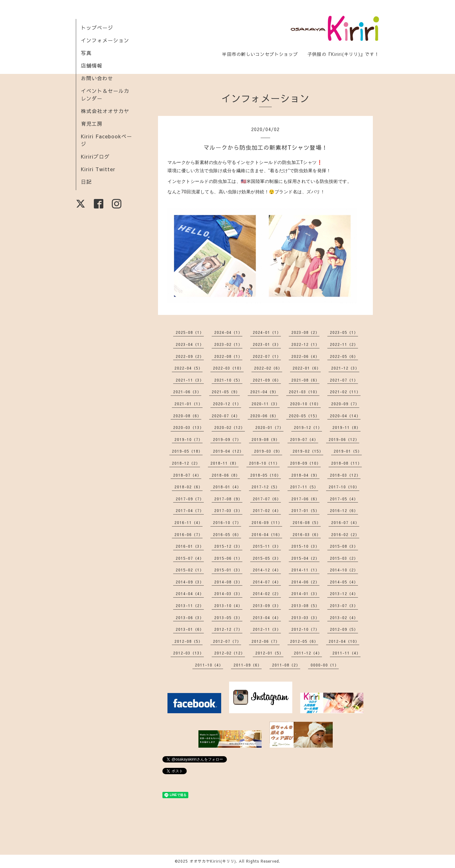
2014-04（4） (190, 594)
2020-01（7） (269, 427)
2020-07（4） (226, 416)
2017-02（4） (267, 510)
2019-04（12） (228, 451)
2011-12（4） (308, 653)
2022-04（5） (188, 368)
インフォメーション (105, 40)
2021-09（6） (267, 380)
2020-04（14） (345, 416)
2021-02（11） (345, 392)
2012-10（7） (305, 629)
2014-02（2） (267, 594)
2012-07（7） (227, 641)
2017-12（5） (266, 487)
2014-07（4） (267, 582)
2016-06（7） (188, 534)
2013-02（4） (344, 618)
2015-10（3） (305, 546)
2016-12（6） (344, 510)
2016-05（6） (227, 534)
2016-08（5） (307, 522)
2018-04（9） (305, 475)
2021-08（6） (305, 380)
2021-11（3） (190, 380)
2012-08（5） (188, 641)
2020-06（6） (264, 416)
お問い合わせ (97, 78)
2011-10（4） (209, 665)
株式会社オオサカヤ (105, 111)
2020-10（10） (305, 404)
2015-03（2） (344, 558)
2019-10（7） (188, 439)
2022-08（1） (228, 356)
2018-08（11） (346, 463)
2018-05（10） (266, 475)
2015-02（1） (190, 570)
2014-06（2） (305, 582)
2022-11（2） (344, 344)
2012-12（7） (228, 629)
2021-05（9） (226, 392)
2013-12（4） (344, 594)
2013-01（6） (190, 629)
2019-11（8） (346, 427)
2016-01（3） (190, 546)
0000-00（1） (325, 665)
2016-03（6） (307, 534)
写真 (86, 53)
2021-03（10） (304, 392)
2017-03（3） (228, 510)
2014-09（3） (190, 582)
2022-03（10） (228, 368)
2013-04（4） (267, 618)
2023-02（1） (228, 344)
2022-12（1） (305, 344)
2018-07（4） (187, 475)
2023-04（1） (190, 344)
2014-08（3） (228, 582)
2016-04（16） (267, 534)
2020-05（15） (304, 416)
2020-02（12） (230, 427)
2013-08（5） (305, 606)
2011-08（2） (286, 665)
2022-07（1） (267, 356)
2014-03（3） (228, 594)
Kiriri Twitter (98, 169)
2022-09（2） (190, 356)
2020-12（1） (227, 404)
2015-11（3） (267, 546)
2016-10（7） (227, 522)
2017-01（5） (305, 510)
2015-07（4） (190, 558)
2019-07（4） (304, 439)
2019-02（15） (308, 451)
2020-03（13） (188, 427)
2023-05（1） (344, 332)
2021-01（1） (188, 404)
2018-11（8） (224, 463)
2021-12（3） (345, 368)
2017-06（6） (305, 499)
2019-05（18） (187, 451)
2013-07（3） (344, 606)
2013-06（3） (190, 618)
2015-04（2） (305, 558)
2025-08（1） (190, 332)
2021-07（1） (344, 380)
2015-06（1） (228, 558)
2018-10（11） (264, 463)
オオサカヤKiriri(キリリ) (213, 861)
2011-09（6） (248, 665)
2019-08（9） (266, 439)
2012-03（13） (188, 653)
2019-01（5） (348, 451)
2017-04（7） (190, 510)
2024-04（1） (228, 332)
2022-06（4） (305, 356)
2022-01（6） (307, 368)
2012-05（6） (304, 641)
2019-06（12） (344, 439)
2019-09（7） (227, 439)
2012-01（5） (269, 653)
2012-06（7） (266, 641)
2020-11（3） (266, 404)
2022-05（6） (344, 356)
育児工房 (92, 124)
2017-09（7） (190, 499)
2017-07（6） (267, 499)
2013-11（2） (190, 606)
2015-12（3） (228, 546)
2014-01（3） (305, 594)
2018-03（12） (345, 475)
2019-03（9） (268, 451)
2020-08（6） (187, 416)
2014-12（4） (267, 570)
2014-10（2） (344, 570)
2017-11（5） (304, 487)
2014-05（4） (344, 582)
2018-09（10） (305, 463)
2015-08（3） (344, 546)
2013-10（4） (228, 606)
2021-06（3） (187, 392)
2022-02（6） (268, 368)
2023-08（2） (305, 332)
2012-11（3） (267, 629)
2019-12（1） (308, 427)
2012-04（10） (344, 641)
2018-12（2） (186, 463)
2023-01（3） (267, 344)
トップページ (97, 27)
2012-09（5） (344, 629)
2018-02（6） (188, 487)
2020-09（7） (345, 404)
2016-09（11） (267, 522)
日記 (86, 182)
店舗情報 (92, 65)
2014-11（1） (305, 570)
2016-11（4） (188, 522)
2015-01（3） (228, 570)
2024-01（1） (267, 332)
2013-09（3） (267, 606)
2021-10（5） (228, 380)
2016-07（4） (345, 522)
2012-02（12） (230, 653)
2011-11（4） (346, 653)
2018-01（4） (227, 487)
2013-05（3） (228, 618)
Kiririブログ (95, 156)
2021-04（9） (264, 392)
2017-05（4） (344, 499)
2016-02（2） (345, 534)
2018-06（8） (226, 475)
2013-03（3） (305, 618)
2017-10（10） (344, 487)
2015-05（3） (267, 558)
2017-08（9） (228, 499)
